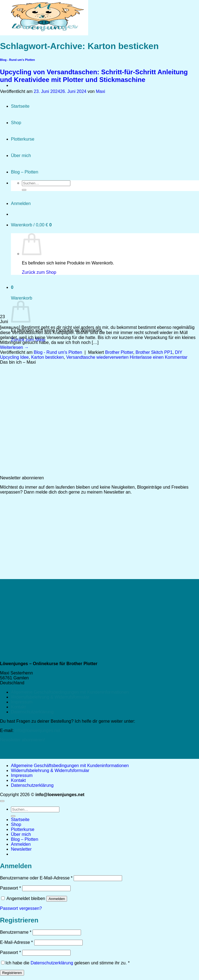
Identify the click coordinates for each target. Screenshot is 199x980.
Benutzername (16, 932)
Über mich (21, 834)
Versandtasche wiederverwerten (97, 357)
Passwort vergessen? (21, 908)
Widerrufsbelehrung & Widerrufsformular (50, 697)
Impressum (22, 702)
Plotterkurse (23, 829)
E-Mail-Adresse (16, 942)
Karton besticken (47, 357)
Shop (16, 824)
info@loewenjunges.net (38, 730)
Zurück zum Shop (28, 340)
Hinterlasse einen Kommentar (159, 357)
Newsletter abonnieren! (23, 740)
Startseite (20, 820)
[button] (21, 849)
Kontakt (18, 707)
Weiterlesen (14, 347)
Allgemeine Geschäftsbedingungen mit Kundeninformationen (70, 692)
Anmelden (57, 899)
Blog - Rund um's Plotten (58, 352)
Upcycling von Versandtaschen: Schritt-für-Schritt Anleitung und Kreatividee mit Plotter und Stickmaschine (94, 76)
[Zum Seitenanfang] (2, 801)
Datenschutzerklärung (32, 712)
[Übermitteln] (13, 816)
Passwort (10, 888)
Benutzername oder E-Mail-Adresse (36, 878)
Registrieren (12, 973)
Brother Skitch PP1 (154, 352)
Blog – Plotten (25, 839)
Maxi (100, 91)
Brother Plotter (119, 352)
